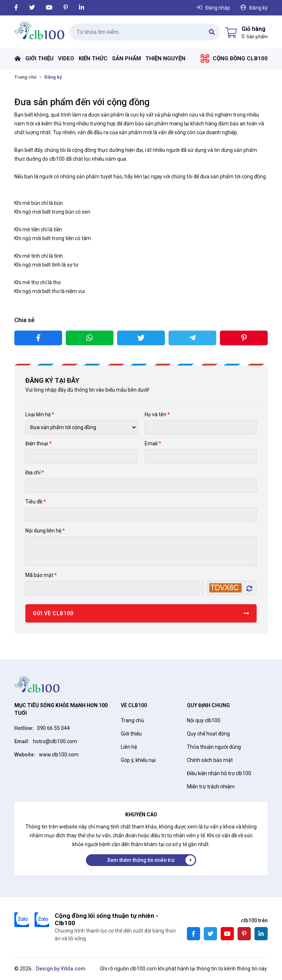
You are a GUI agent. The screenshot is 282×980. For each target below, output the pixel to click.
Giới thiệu (39, 58)
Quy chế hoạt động (208, 734)
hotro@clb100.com (55, 741)
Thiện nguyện (165, 58)
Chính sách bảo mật (210, 760)
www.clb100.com (59, 755)
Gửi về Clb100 (53, 613)
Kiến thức (93, 58)
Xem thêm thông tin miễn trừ (141, 860)
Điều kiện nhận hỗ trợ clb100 (219, 773)
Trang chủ (18, 59)
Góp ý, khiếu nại (138, 760)
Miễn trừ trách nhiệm (211, 787)
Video (66, 58)
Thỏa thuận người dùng (214, 747)
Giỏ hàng (254, 29)
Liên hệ (129, 747)
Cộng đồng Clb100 (240, 58)
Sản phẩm (126, 58)
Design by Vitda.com (61, 969)
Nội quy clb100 (204, 720)
